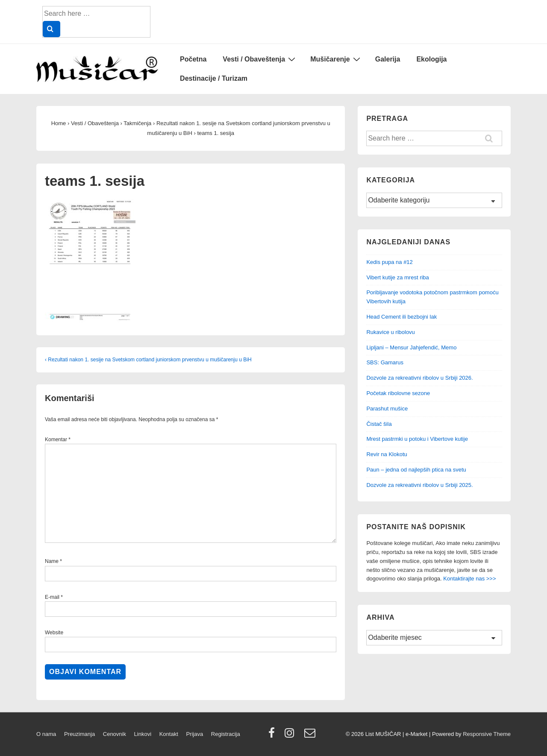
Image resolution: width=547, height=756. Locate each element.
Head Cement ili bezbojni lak (401, 317)
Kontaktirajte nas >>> (469, 579)
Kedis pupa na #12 (389, 262)
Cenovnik (115, 734)
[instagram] (291, 736)
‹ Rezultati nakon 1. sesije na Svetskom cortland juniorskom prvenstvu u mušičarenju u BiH (148, 360)
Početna (193, 59)
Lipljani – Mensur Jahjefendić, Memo (411, 347)
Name (52, 561)
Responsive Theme (487, 734)
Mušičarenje (336, 59)
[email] (311, 736)
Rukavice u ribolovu (390, 332)
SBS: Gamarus (385, 362)
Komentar (58, 440)
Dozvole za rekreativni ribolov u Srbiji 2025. (419, 485)
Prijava (194, 734)
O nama (46, 734)
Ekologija (431, 59)
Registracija (226, 734)
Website (54, 633)
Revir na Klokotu (387, 454)
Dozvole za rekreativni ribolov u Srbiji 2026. (419, 378)
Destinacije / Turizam (214, 78)
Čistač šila (379, 424)
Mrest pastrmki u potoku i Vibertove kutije (417, 439)
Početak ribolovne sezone (398, 393)
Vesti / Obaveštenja (260, 59)
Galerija (388, 59)
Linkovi (143, 734)
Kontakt (169, 734)
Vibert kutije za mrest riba (397, 277)
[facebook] (273, 736)
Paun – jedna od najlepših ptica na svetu (416, 470)
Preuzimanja (79, 734)
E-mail (52, 597)
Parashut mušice (387, 409)
